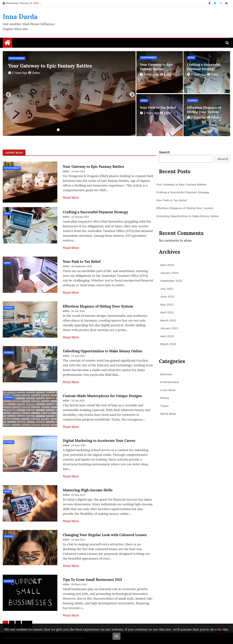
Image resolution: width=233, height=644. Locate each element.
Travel (164, 406)
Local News (167, 390)
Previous (7, 94)
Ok (116, 636)
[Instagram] (221, 3)
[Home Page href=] (7, 43)
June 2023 (166, 297)
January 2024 (168, 273)
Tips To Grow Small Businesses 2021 (92, 579)
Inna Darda (20, 17)
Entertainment (17, 58)
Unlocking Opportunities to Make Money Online (103, 350)
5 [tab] (80, 130)
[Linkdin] (226, 3)
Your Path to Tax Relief (158, 107)
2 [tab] (64, 130)
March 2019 (167, 344)
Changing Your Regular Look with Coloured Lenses (105, 534)
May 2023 (166, 305)
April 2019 (166, 336)
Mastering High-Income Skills (88, 489)
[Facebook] (210, 3)
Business (193, 101)
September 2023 (170, 281)
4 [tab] (75, 130)
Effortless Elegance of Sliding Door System (204, 110)
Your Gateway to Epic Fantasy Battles (50, 66)
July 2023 (166, 289)
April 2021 (166, 312)
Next (131, 94)
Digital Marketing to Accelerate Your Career (99, 440)
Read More (71, 198)
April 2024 (166, 265)
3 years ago (197, 117)
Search (164, 152)
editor (34, 73)
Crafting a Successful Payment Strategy (204, 67)
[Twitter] (215, 3)
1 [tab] (58, 130)
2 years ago (18, 73)
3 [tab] (69, 130)
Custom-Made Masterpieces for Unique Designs (102, 395)
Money (191, 58)
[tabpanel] (69, 93)
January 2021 (168, 328)
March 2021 (167, 320)
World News (167, 414)
